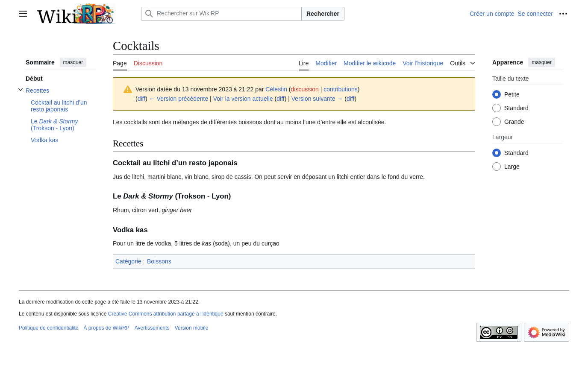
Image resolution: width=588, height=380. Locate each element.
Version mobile (192, 328)
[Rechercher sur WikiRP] (221, 14)
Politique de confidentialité (49, 328)
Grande (514, 122)
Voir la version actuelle (243, 99)
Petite (512, 94)
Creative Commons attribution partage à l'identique (166, 314)
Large (512, 167)
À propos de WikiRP (106, 328)
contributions (340, 89)
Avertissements (152, 328)
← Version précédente (179, 99)
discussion (305, 89)
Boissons (159, 261)
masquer (73, 62)
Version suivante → (317, 99)
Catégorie (128, 261)
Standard (516, 108)
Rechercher (323, 14)
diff (141, 99)
